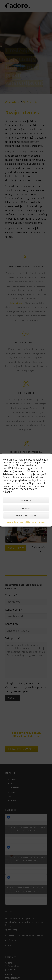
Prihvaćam (26, 500)
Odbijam (26, 508)
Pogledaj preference (26, 515)
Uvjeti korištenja (13, 522)
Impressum (41, 522)
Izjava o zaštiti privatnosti (28, 522)
